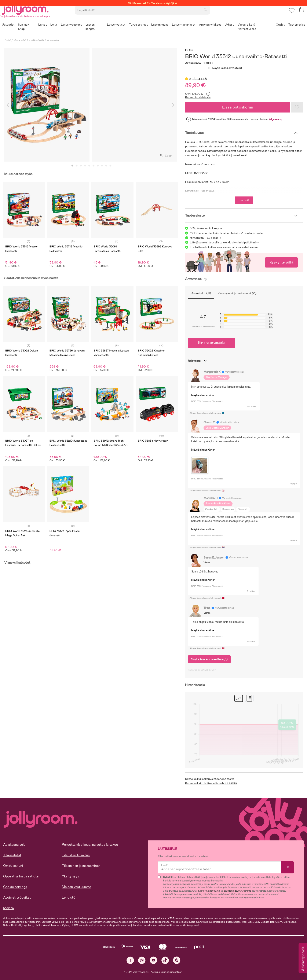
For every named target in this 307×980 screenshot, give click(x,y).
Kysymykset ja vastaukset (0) (237, 293)
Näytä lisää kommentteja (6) (209, 659)
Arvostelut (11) (201, 293)
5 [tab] (89, 166)
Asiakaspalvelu (14, 845)
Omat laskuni (13, 866)
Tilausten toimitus (76, 855)
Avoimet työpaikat (17, 897)
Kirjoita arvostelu (211, 343)
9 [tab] (106, 166)
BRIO (189, 50)
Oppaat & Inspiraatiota (21, 876)
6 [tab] (94, 166)
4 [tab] (85, 166)
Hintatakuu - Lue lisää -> (206, 238)
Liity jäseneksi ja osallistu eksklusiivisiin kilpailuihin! (223, 242)
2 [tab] (77, 166)
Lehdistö (69, 897)
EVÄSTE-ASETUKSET (81, 966)
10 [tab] (110, 166)
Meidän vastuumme (76, 887)
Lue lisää (244, 200)
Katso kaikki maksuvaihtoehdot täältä (210, 779)
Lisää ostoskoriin (238, 107)
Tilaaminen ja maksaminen (81, 866)
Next (173, 105)
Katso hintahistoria (198, 97)
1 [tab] (72, 166)
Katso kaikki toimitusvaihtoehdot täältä (211, 783)
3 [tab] (81, 166)
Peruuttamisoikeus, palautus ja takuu (90, 845)
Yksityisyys (70, 876)
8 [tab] (102, 166)
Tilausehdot (12, 855)
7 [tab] (98, 166)
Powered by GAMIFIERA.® (202, 670)
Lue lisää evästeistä (22, 953)
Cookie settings (15, 887)
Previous (8, 105)
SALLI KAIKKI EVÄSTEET (33, 966)
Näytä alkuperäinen (203, 395)
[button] (290, 16)
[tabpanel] (47, 105)
